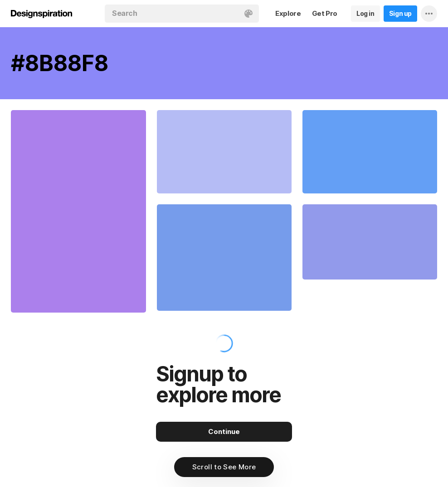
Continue (224, 432)
